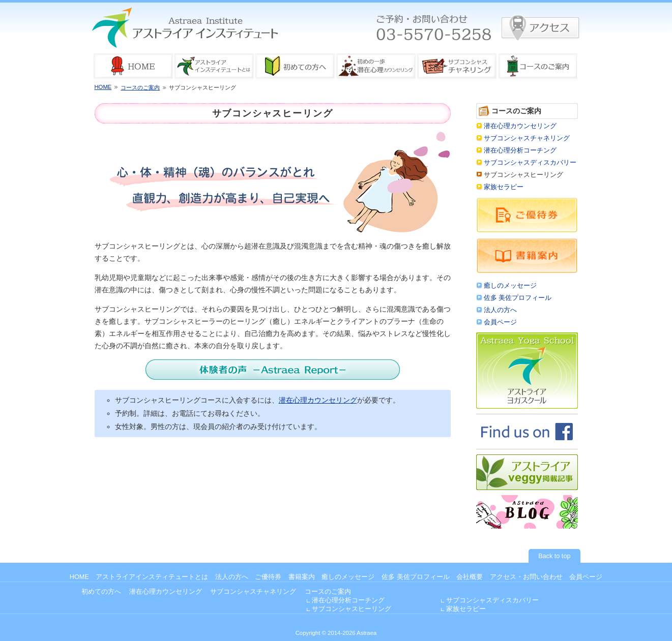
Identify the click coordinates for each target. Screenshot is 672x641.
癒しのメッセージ (510, 286)
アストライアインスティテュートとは (152, 577)
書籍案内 (302, 577)
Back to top (554, 556)
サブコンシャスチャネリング (527, 138)
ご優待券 (268, 577)
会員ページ (500, 322)
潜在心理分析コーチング (520, 150)
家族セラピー (504, 187)
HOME (103, 87)
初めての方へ (101, 592)
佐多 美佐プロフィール (518, 298)
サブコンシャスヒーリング (352, 609)
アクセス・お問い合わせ (526, 577)
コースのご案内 (140, 87)
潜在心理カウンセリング (318, 400)
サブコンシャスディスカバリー (530, 163)
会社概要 (470, 577)
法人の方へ (500, 310)
